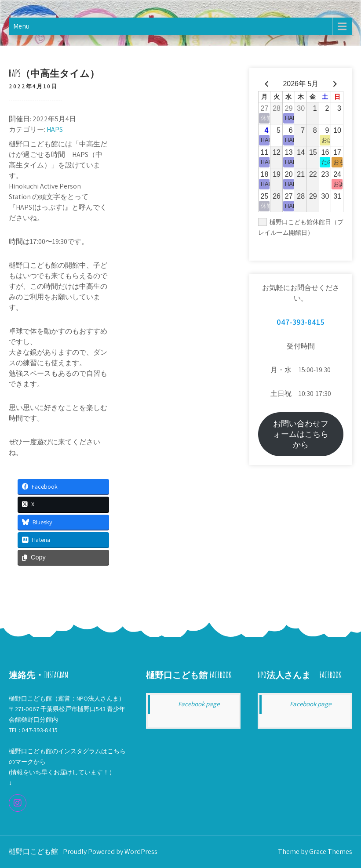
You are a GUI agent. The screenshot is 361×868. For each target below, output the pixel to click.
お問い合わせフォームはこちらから (301, 434)
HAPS (55, 129)
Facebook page (199, 704)
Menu (21, 26)
